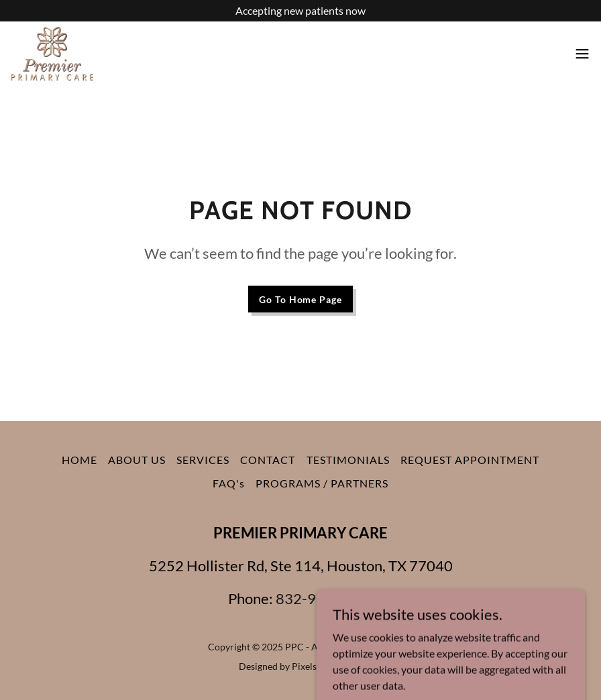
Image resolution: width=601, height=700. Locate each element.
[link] (52, 54)
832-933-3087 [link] (325, 598)
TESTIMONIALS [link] (348, 460)
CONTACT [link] (268, 460)
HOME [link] (79, 460)
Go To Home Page (300, 299)
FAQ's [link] (229, 483)
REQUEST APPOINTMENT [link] (470, 460)
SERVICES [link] (203, 460)
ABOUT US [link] (137, 460)
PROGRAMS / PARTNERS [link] (322, 483)
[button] (582, 54)
